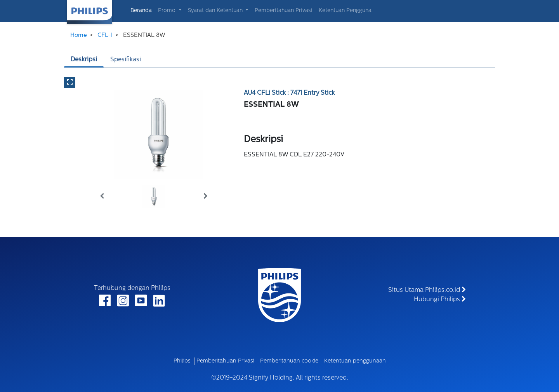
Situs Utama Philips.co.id (427, 290)
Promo (168, 11)
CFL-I (105, 36)
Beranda (143, 10)
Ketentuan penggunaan (355, 361)
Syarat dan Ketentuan (216, 11)
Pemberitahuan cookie (289, 361)
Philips (182, 361)
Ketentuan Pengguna (345, 11)
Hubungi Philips (440, 299)
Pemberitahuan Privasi (284, 11)
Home (79, 36)
